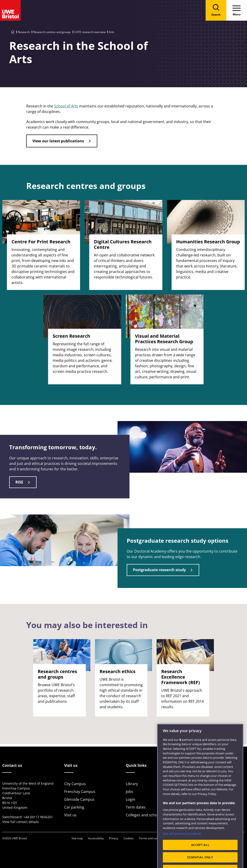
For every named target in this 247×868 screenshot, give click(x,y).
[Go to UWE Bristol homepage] (13, 32)
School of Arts (66, 106)
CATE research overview (90, 32)
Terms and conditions (153, 838)
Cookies (129, 838)
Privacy (114, 838)
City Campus (75, 784)
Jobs (129, 792)
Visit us (70, 815)
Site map (77, 838)
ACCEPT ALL (200, 855)
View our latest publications (58, 141)
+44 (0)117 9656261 (38, 817)
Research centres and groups (52, 32)
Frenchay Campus (80, 792)
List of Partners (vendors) (182, 844)
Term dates (136, 807)
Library (132, 784)
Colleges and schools (144, 815)
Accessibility (96, 838)
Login (131, 799)
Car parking (74, 807)
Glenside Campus (79, 799)
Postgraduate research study (159, 570)
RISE (19, 482)
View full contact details (21, 822)
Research (24, 32)
